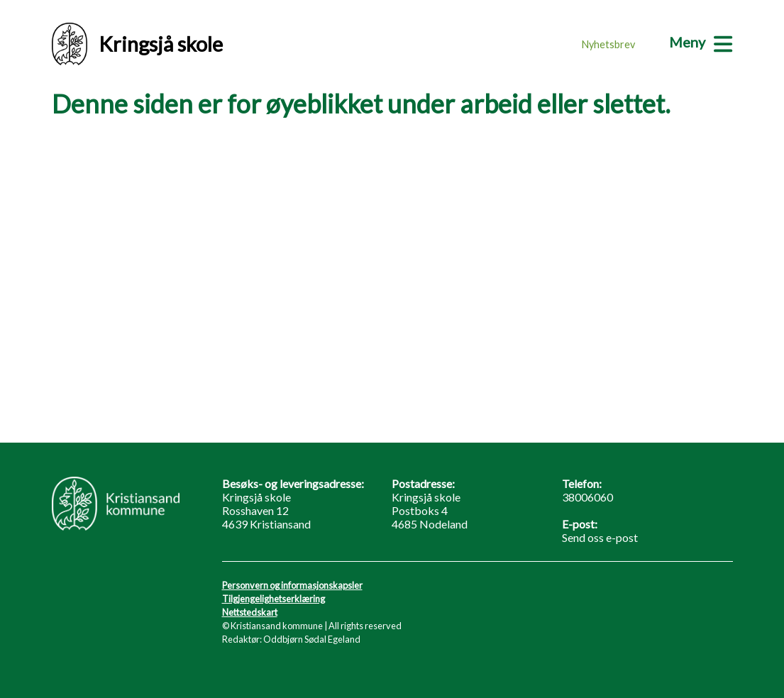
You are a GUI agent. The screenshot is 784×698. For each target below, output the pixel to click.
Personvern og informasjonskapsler (292, 585)
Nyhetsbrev (608, 44)
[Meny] (701, 42)
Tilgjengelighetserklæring (274, 599)
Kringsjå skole (137, 44)
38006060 (587, 497)
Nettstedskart (250, 612)
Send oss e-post (600, 537)
